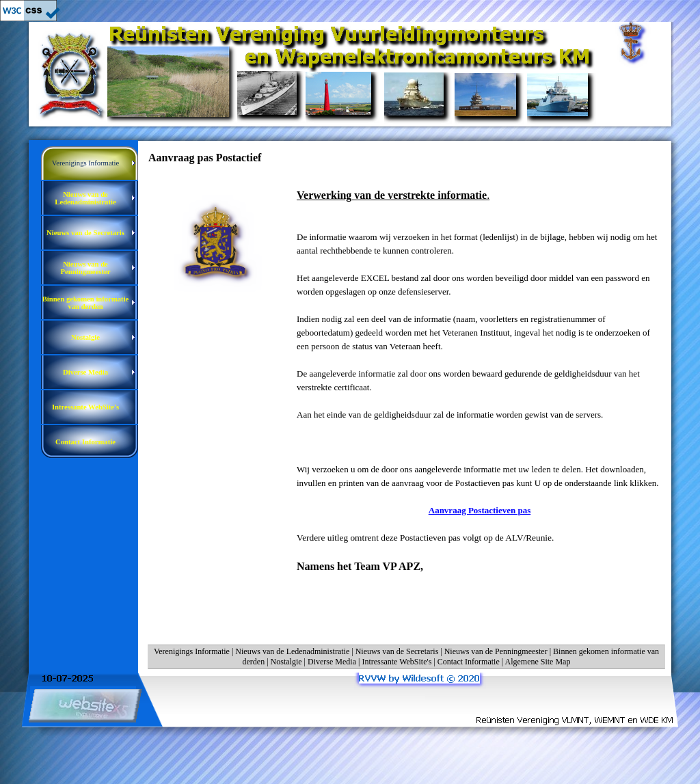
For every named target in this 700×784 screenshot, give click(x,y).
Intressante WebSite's (396, 662)
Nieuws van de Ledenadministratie (292, 651)
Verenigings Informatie (192, 651)
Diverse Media (332, 662)
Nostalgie (286, 662)
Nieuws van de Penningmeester (496, 651)
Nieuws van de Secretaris (397, 651)
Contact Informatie (469, 662)
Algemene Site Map (537, 662)
